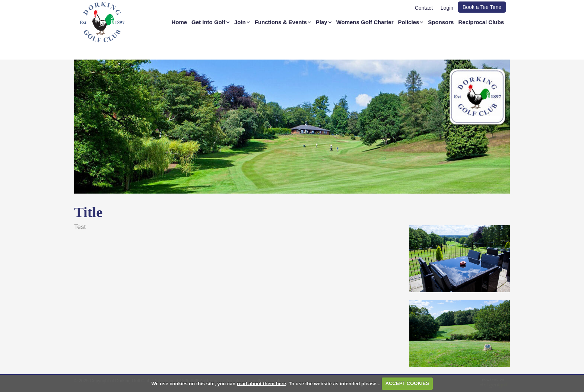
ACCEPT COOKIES (407, 383)
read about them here (261, 383)
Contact (424, 8)
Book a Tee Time (482, 7)
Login (447, 8)
